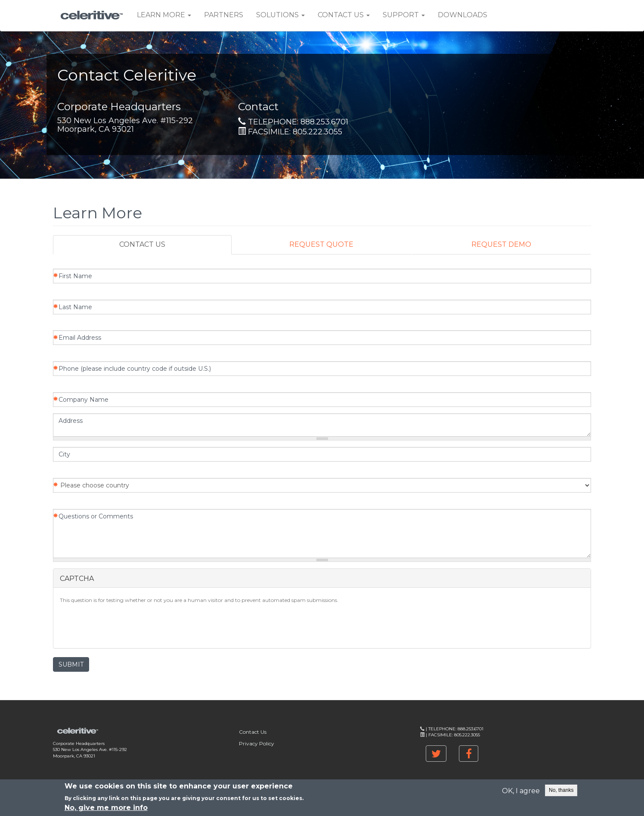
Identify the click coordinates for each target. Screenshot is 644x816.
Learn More (164, 15)
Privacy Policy (257, 743)
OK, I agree (521, 791)
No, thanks (561, 790)
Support (404, 15)
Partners (224, 15)
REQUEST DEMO (501, 244)
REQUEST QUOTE (321, 244)
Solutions (280, 15)
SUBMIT (71, 664)
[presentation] (125, 625)
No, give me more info (106, 808)
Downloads (463, 15)
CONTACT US (142, 244)
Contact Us (344, 15)
